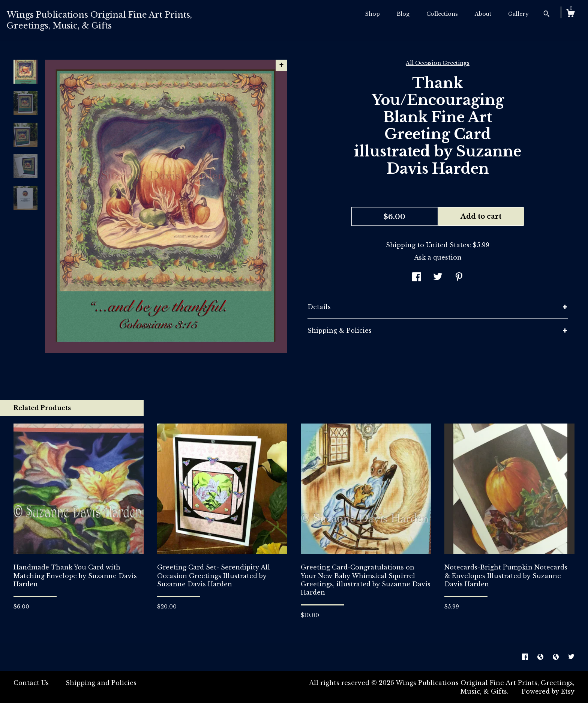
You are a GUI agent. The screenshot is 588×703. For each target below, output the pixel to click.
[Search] (547, 15)
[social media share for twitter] (438, 278)
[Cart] (570, 14)
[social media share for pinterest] (459, 278)
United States (448, 245)
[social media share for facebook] (417, 278)
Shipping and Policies (101, 683)
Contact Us (31, 683)
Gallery (518, 14)
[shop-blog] (541, 657)
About (483, 14)
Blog (403, 14)
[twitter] (571, 657)
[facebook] (526, 657)
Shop (373, 14)
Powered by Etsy (548, 691)
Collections (442, 14)
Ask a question (438, 257)
